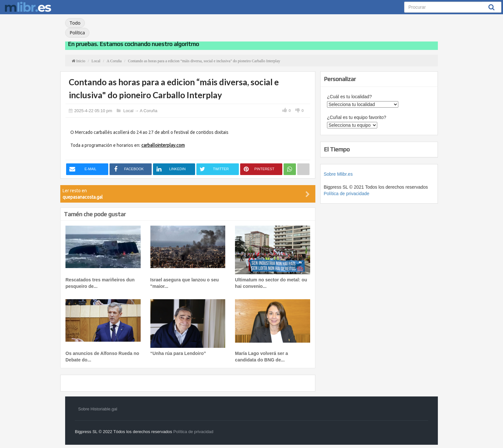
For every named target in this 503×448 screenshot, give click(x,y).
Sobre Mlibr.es (338, 174)
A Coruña (148, 111)
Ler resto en (186, 194)
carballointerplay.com (163, 145)
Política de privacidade (347, 194)
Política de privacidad (193, 432)
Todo (75, 23)
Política (77, 33)
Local (129, 111)
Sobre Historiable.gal (98, 409)
